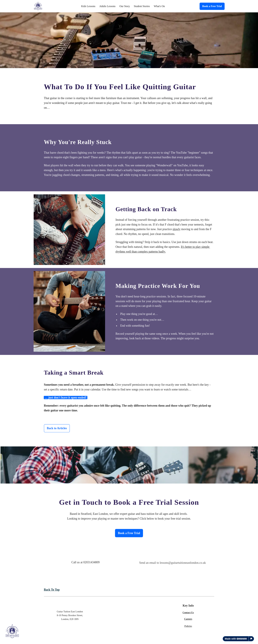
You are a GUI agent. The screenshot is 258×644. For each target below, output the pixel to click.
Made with (236, 639)
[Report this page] (251, 639)
